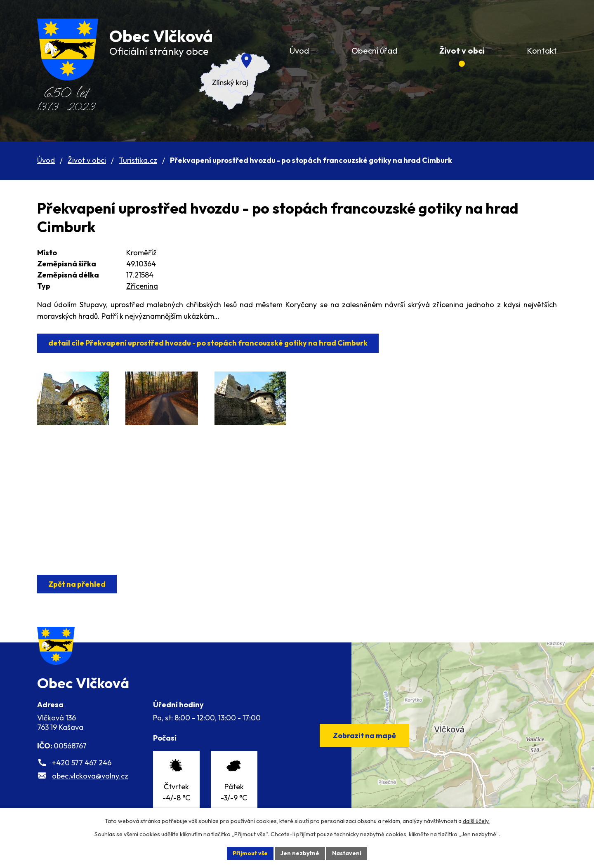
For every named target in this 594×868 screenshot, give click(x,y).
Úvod (46, 160)
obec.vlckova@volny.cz (90, 776)
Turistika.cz (138, 160)
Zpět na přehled (77, 584)
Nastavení (347, 853)
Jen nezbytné (300, 853)
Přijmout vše (250, 853)
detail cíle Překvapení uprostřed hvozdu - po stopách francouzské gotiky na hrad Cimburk (208, 343)
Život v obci (87, 160)
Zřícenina (142, 286)
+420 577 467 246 (82, 763)
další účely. (476, 821)
